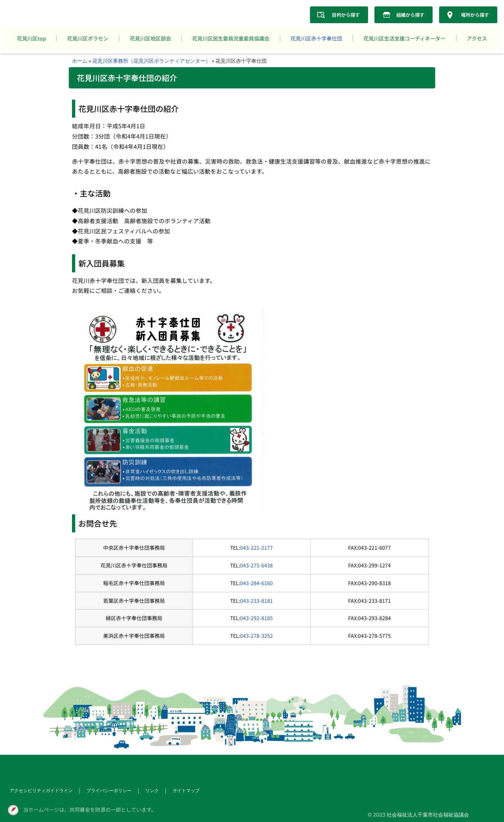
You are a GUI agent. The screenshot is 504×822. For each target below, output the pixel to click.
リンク (138, 791)
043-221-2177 (256, 548)
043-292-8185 (256, 618)
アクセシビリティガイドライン (37, 791)
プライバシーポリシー (98, 791)
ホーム (80, 61)
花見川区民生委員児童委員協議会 (231, 38)
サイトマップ (170, 791)
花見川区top (32, 38)
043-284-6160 (256, 583)
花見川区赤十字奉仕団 (316, 38)
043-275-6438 (256, 565)
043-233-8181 (256, 601)
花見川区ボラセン (88, 38)
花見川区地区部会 (150, 38)
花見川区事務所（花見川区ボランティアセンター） (151, 61)
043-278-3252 (256, 636)
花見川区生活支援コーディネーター (405, 38)
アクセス (477, 38)
